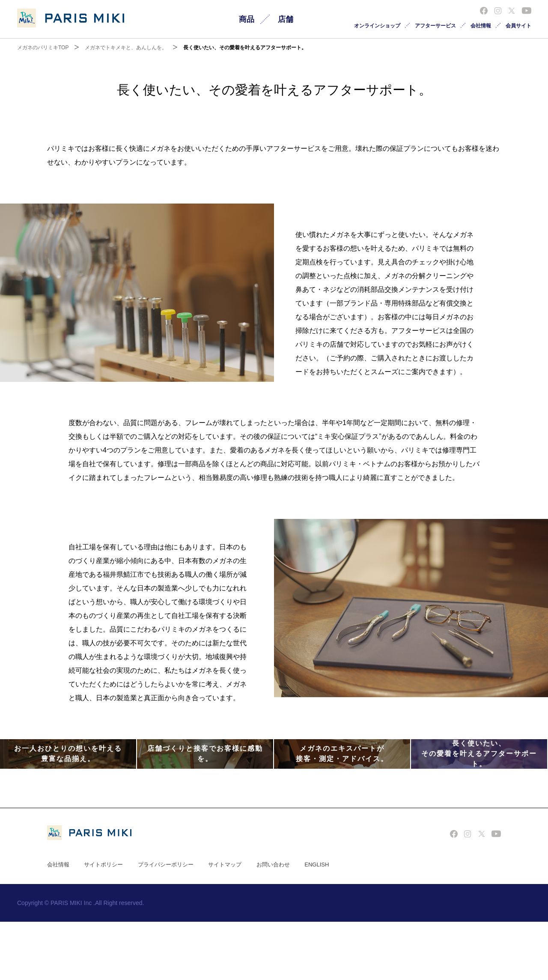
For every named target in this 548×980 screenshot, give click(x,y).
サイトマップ (225, 923)
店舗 (286, 19)
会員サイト (518, 26)
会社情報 (481, 26)
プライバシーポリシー (166, 923)
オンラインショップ (377, 26)
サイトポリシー (103, 923)
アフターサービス (435, 26)
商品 (247, 19)
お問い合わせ (273, 923)
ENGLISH (317, 923)
